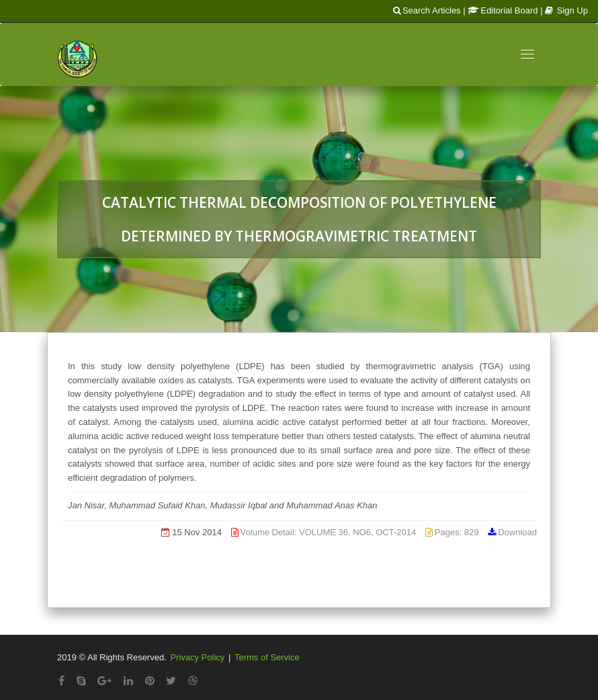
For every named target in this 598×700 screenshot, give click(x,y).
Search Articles (427, 10)
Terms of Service (267, 657)
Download (517, 532)
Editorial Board (503, 10)
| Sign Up (564, 10)
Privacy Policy (197, 657)
